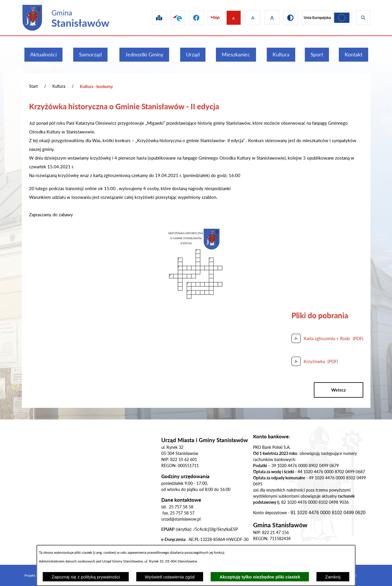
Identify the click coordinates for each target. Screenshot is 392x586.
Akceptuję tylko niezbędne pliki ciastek (260, 577)
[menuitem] (43, 55)
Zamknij (333, 577)
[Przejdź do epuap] (171, 18)
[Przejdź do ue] (326, 18)
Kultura (59, 86)
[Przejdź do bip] (210, 18)
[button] (196, 305)
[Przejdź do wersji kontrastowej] (288, 18)
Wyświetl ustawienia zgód (170, 577)
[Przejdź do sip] (151, 18)
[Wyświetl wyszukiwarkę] (363, 18)
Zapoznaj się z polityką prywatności (86, 577)
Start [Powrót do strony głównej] (33, 86)
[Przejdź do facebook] (191, 18)
